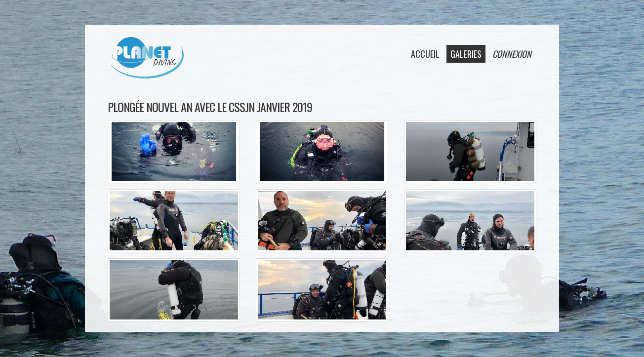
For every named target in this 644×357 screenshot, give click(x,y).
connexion (512, 54)
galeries (466, 54)
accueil (425, 54)
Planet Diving (147, 58)
